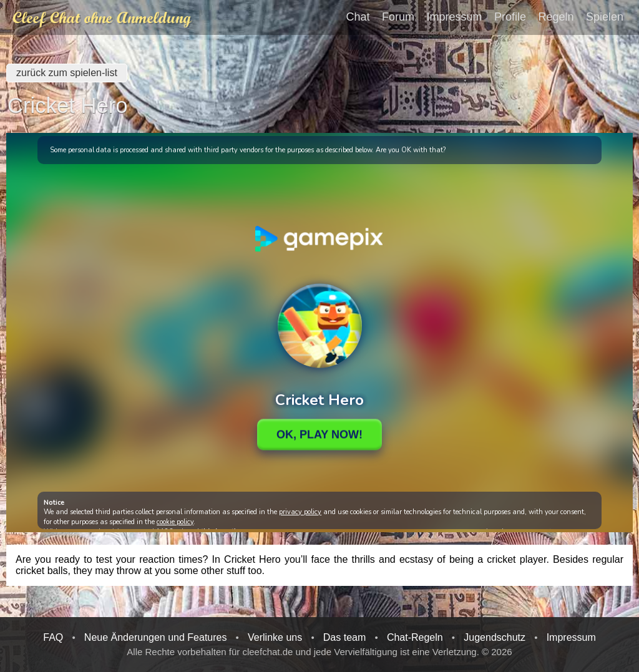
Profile (510, 16)
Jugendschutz (495, 637)
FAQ (53, 637)
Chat (358, 16)
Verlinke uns (275, 637)
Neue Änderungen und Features (156, 637)
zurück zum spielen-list (67, 73)
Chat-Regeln (415, 637)
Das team (344, 637)
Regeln (556, 16)
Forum (398, 16)
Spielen (605, 16)
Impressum (455, 16)
